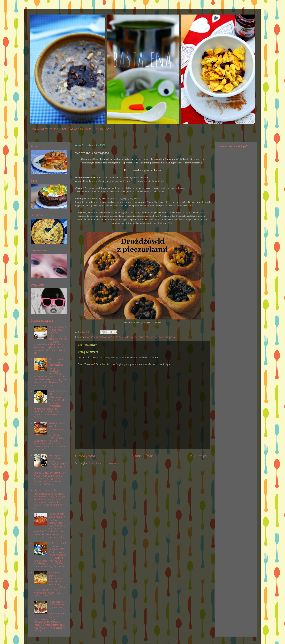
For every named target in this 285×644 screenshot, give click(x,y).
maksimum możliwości (97, 337)
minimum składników (122, 337)
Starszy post (200, 456)
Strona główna (143, 456)
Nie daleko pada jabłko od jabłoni (57, 516)
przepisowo (171, 337)
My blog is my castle (45, 490)
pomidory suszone (154, 337)
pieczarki (139, 337)
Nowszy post (85, 456)
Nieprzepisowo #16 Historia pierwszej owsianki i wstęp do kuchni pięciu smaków (57, 463)
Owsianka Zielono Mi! (58, 393)
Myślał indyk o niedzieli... (56, 425)
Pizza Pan (54, 573)
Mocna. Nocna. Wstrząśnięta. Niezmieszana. (56, 362)
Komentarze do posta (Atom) (104, 463)
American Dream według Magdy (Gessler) (58, 330)
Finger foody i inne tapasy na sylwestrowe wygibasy (56, 606)
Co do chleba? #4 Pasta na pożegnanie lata (57, 546)
